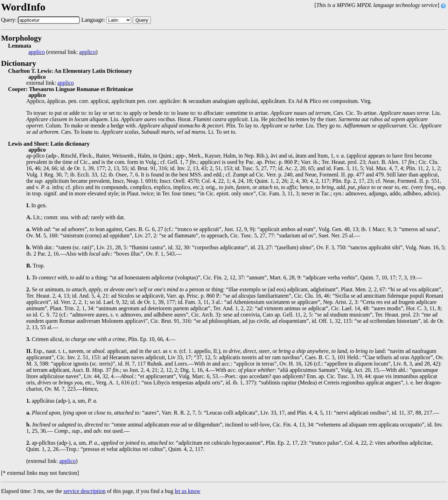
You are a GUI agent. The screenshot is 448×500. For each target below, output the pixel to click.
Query (142, 20)
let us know (188, 491)
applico (37, 52)
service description (84, 491)
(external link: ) (63, 52)
